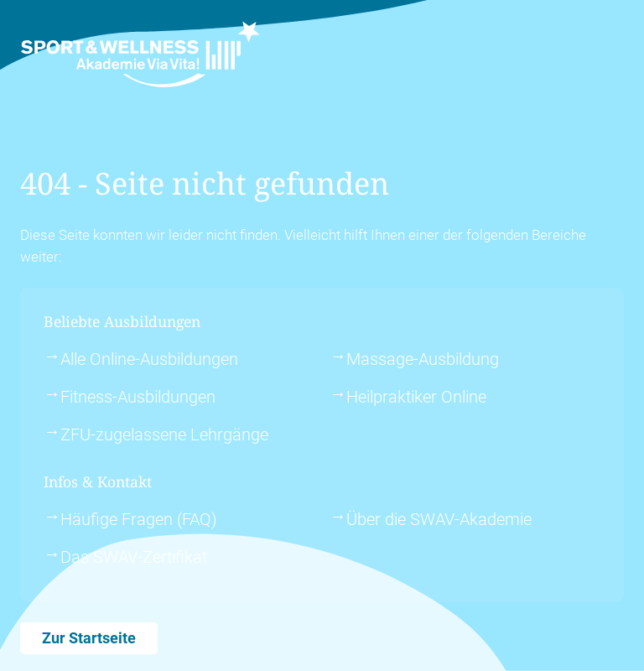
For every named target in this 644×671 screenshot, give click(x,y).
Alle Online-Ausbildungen (149, 359)
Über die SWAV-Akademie (439, 519)
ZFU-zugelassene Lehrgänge (164, 434)
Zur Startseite (89, 638)
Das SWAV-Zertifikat (134, 557)
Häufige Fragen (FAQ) (139, 519)
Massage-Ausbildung (423, 359)
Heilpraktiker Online (416, 397)
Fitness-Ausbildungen (138, 397)
